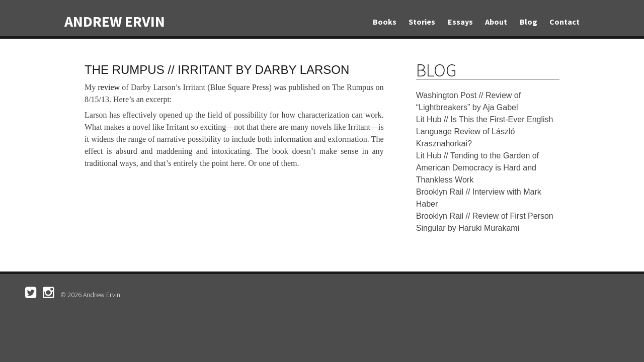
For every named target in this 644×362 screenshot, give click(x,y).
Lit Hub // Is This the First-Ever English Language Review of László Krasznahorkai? (485, 131)
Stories (422, 22)
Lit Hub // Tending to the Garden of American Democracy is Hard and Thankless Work (477, 168)
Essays (460, 22)
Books (385, 22)
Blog (529, 22)
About (496, 22)
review (109, 87)
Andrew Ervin (115, 21)
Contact (565, 22)
